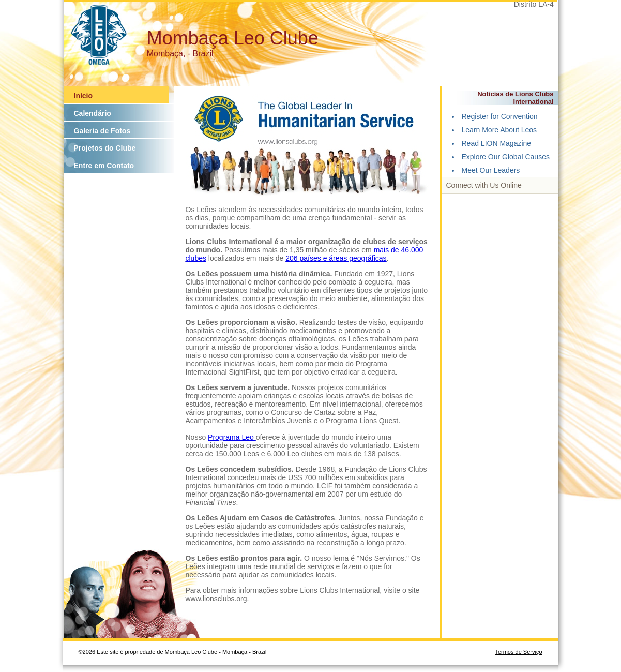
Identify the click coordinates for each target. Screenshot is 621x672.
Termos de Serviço (518, 652)
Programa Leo (232, 437)
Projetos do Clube (105, 148)
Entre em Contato (104, 166)
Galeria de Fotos (102, 131)
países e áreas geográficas (343, 258)
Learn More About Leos (499, 130)
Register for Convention (500, 116)
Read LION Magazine (497, 143)
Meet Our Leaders (491, 170)
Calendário (93, 113)
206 (292, 258)
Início (84, 96)
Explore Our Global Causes (506, 157)
